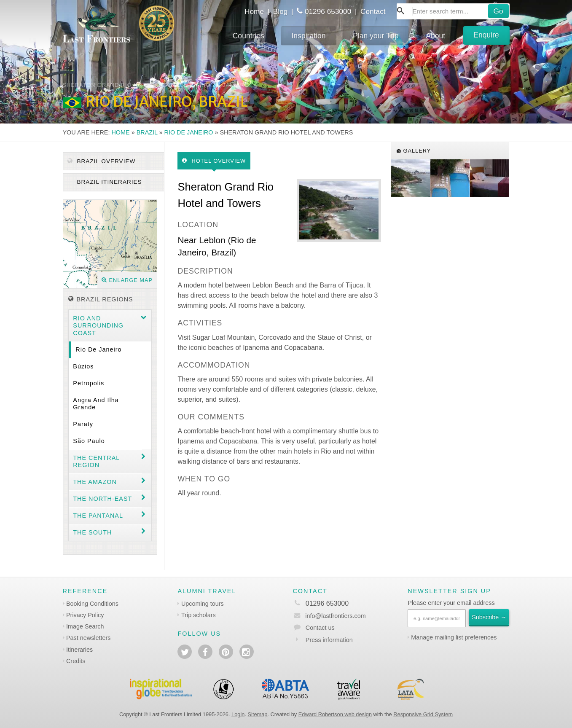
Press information (329, 640)
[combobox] (453, 11)
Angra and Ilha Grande (96, 404)
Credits (76, 661)
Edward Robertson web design (335, 714)
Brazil (147, 132)
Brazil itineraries (109, 182)
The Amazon (95, 482)
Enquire (486, 35)
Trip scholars (199, 615)
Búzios (83, 366)
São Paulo (89, 441)
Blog (281, 11)
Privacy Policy (85, 615)
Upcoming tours (203, 604)
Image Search (85, 626)
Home (254, 11)
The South (92, 532)
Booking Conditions (92, 604)
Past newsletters (89, 638)
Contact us (320, 628)
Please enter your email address (451, 603)
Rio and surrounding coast (98, 326)
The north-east (102, 499)
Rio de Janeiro (189, 132)
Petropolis (89, 383)
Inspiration (308, 36)
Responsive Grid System (423, 714)
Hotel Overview (214, 161)
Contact (373, 11)
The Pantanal (98, 516)
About (435, 36)
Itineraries (79, 650)
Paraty (83, 424)
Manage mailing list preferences (454, 637)
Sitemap (258, 714)
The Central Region (96, 461)
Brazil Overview (102, 161)
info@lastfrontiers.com (329, 616)
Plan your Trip (376, 36)
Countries (248, 36)
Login (238, 714)
